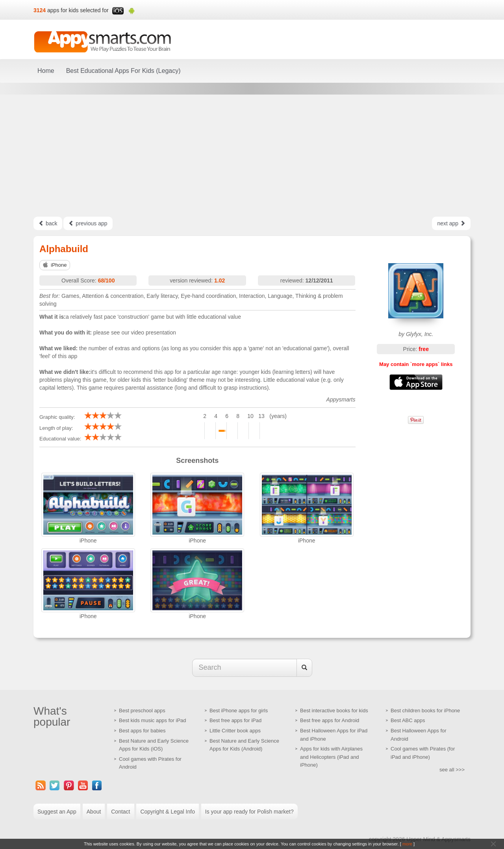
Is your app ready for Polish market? (249, 812)
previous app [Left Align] (88, 223)
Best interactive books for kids (334, 711)
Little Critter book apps (235, 731)
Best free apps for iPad (235, 720)
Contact (120, 812)
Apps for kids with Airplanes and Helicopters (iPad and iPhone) (331, 757)
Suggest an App (57, 812)
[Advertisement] (252, 156)
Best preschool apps (142, 711)
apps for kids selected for (78, 10)
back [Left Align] (48, 223)
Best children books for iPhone (425, 711)
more (407, 844)
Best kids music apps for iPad (153, 720)
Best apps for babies (142, 731)
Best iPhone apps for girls (239, 711)
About (94, 812)
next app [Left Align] (451, 223)
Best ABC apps (408, 720)
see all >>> (452, 770)
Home (46, 71)
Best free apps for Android (330, 720)
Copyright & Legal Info (168, 812)
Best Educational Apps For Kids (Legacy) (123, 71)
